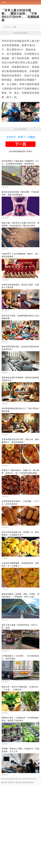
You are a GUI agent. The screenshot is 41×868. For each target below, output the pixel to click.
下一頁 (21, 226)
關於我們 (4, 864)
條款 (17, 864)
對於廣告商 (30, 864)
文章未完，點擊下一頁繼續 (21, 219)
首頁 (4, 2)
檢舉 (15, 27)
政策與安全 (11, 864)
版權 (24, 864)
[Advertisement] (20, 57)
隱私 (21, 864)
